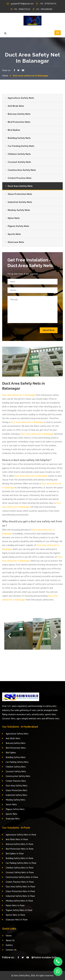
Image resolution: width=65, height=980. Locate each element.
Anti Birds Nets (16, 106)
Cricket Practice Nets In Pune (20, 882)
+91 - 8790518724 (46, 4)
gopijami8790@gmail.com (20, 4)
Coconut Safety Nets (19, 162)
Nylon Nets (14, 218)
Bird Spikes (14, 130)
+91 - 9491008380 (43, 9)
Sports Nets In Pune (15, 915)
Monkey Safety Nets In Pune (19, 901)
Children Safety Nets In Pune (20, 868)
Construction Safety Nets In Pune (22, 877)
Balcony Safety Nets (19, 114)
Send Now (49, 330)
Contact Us (11, 950)
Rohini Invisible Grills (44, 957)
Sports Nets (14, 234)
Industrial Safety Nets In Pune (20, 896)
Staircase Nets (16, 242)
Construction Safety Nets (22, 170)
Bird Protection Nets (19, 122)
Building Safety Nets (19, 138)
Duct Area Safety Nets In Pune (20, 886)
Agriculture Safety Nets (21, 98)
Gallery (9, 945)
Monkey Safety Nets (19, 210)
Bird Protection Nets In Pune (20, 849)
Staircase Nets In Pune (17, 920)
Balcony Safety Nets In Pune (20, 844)
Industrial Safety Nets (20, 202)
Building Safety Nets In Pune (20, 858)
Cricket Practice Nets (20, 178)
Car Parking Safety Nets (21, 146)
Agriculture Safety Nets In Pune (21, 835)
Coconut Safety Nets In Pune (20, 872)
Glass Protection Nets (20, 194)
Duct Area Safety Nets (20, 186)
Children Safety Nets (19, 154)
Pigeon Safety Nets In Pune (19, 910)
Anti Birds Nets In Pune (17, 839)
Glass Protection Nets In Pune (20, 891)
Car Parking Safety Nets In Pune (21, 863)
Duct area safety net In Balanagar (19, 395)
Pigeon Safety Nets (18, 226)
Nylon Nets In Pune (15, 905)
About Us (10, 940)
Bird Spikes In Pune (15, 853)
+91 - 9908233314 (20, 9)
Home (5, 76)
